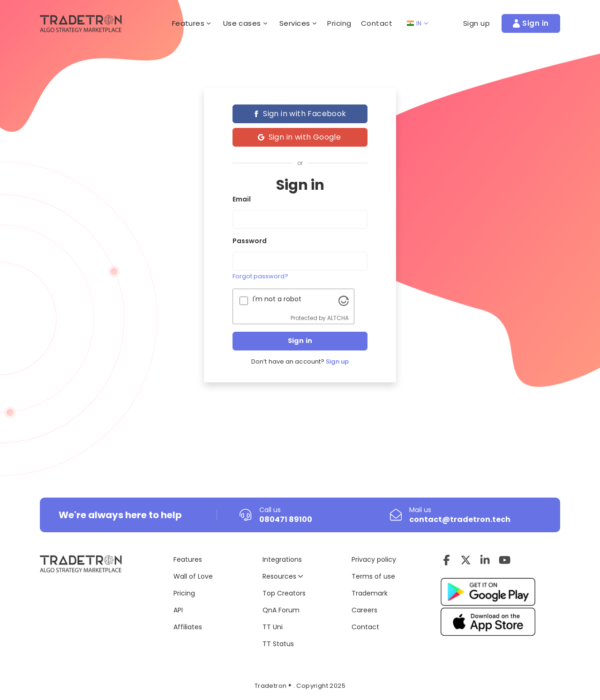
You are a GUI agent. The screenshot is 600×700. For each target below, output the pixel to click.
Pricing (339, 23)
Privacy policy (374, 559)
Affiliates (188, 627)
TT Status (278, 644)
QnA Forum (281, 610)
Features (188, 559)
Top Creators (284, 593)
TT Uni (273, 627)
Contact (377, 23)
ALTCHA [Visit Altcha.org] (338, 318)
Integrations (282, 559)
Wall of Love (193, 576)
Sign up (337, 362)
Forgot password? (260, 276)
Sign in (300, 341)
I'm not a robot (277, 299)
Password (250, 241)
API (178, 610)
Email (242, 199)
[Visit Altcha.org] (344, 300)
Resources (283, 576)
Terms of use (373, 576)
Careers (364, 610)
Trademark (370, 593)
